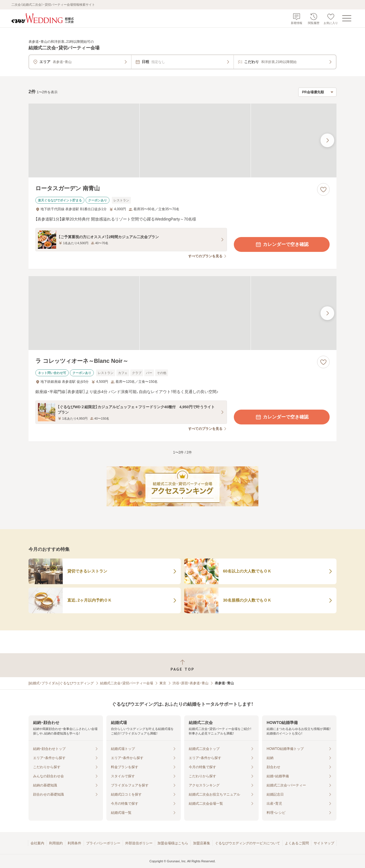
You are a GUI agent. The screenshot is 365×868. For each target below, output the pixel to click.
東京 (163, 683)
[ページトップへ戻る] (182, 665)
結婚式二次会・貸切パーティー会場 (127, 683)
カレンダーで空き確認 (282, 244)
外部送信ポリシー (139, 843)
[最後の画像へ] (327, 140)
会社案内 (37, 843)
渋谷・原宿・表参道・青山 (190, 683)
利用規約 (56, 843)
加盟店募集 (202, 843)
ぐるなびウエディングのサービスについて (248, 843)
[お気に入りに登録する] (323, 189)
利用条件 (74, 843)
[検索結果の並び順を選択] (317, 92)
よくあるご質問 (297, 843)
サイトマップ (324, 843)
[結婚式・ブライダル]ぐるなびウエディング (61, 683)
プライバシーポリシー (103, 843)
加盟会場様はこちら (173, 843)
